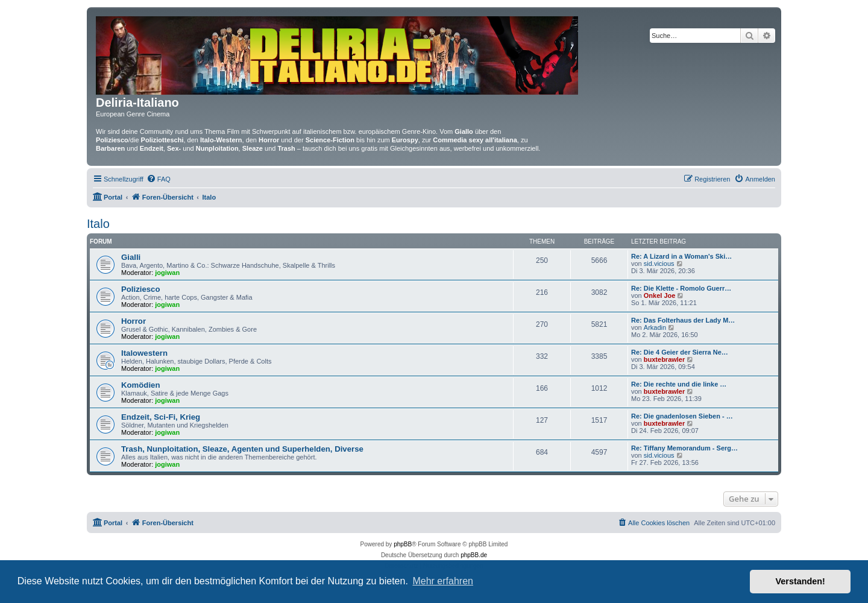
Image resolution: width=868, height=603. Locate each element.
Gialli (131, 257)
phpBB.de (474, 555)
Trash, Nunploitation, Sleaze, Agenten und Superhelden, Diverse (242, 449)
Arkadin (655, 327)
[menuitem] (159, 179)
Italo (98, 224)
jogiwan (167, 273)
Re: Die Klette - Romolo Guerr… (681, 288)
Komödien (140, 385)
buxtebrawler (664, 359)
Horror (134, 321)
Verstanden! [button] (800, 581)
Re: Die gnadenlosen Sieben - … (682, 416)
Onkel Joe (660, 295)
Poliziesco (141, 289)
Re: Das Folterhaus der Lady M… (683, 320)
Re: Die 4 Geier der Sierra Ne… (680, 352)
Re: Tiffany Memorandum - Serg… (684, 448)
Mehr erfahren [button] (443, 581)
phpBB (403, 544)
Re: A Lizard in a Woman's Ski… (681, 256)
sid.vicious (659, 264)
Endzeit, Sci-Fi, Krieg (161, 417)
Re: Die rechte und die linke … (679, 384)
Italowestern (144, 353)
